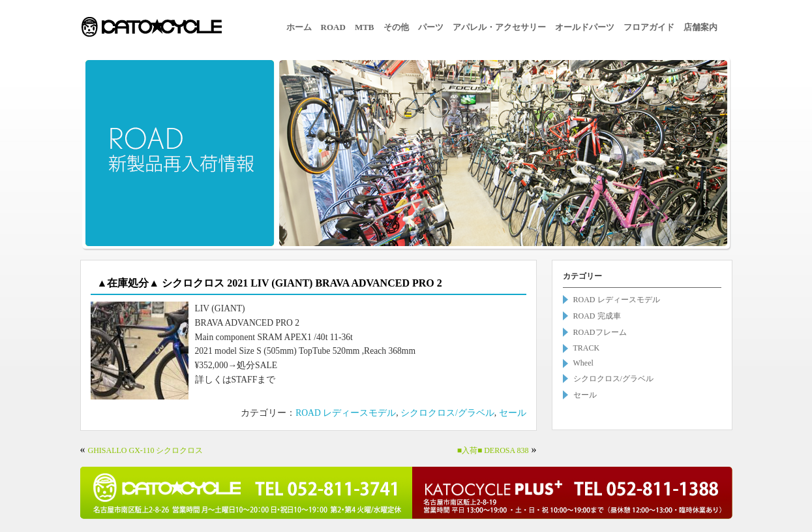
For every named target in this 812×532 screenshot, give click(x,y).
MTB (365, 27)
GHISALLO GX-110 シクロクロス (146, 450)
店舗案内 (700, 27)
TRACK (587, 348)
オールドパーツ (585, 27)
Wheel (583, 363)
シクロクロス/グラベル (447, 413)
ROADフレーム (600, 332)
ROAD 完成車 (597, 316)
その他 (396, 27)
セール (513, 413)
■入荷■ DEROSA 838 (493, 450)
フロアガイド (649, 27)
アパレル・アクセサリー (499, 27)
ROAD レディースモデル (346, 413)
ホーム (299, 27)
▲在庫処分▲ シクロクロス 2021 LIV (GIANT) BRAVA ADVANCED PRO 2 (270, 283)
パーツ (431, 27)
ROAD (333, 27)
